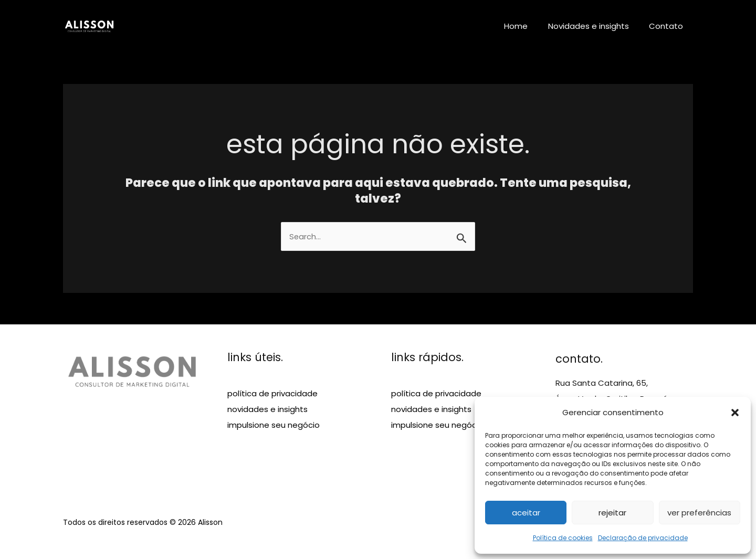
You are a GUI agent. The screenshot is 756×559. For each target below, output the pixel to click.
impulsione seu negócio (274, 425)
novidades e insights (267, 410)
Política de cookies (563, 538)
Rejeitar (612, 513)
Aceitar (526, 513)
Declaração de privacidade (643, 538)
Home (527, 26)
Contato (668, 26)
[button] (735, 413)
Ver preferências (699, 513)
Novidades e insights (595, 26)
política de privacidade (272, 394)
